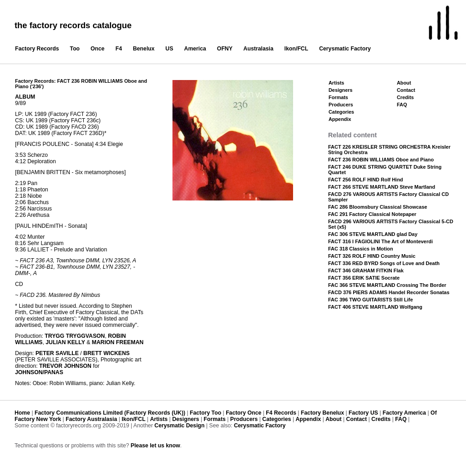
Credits (405, 97)
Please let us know (155, 446)
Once (98, 49)
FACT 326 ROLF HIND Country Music (372, 256)
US (170, 49)
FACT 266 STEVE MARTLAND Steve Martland (382, 187)
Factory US (363, 413)
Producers (341, 105)
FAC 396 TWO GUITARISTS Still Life (370, 300)
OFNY (225, 49)
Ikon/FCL (296, 49)
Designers (341, 90)
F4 (119, 49)
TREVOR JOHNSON (65, 366)
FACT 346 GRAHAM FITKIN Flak (366, 271)
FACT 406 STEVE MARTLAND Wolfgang (375, 307)
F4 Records (281, 413)
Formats (338, 97)
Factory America (404, 413)
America (195, 49)
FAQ (402, 105)
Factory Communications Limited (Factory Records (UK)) (110, 413)
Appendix (340, 119)
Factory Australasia (91, 419)
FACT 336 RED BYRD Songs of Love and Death (384, 263)
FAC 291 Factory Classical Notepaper (372, 214)
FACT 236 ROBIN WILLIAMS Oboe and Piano (381, 160)
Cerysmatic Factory (345, 49)
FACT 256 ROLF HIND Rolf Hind (366, 180)
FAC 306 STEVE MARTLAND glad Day (373, 234)
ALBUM (25, 97)
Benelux (144, 49)
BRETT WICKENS (106, 353)
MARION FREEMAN (118, 342)
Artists (336, 83)
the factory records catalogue (73, 25)
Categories (341, 112)
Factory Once (243, 413)
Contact (406, 90)
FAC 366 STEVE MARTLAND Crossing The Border (387, 285)
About (404, 83)
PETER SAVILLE (57, 353)
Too (75, 49)
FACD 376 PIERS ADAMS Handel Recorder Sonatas (389, 292)
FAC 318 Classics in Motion (361, 249)
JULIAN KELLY (65, 342)
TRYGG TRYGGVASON (75, 336)
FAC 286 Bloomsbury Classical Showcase (378, 207)
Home (22, 413)
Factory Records (37, 49)
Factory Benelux (322, 413)
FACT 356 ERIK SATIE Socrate (364, 278)
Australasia (258, 49)
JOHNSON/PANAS (39, 372)
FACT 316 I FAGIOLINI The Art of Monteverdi (380, 241)
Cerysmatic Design (179, 426)
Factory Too (205, 413)
